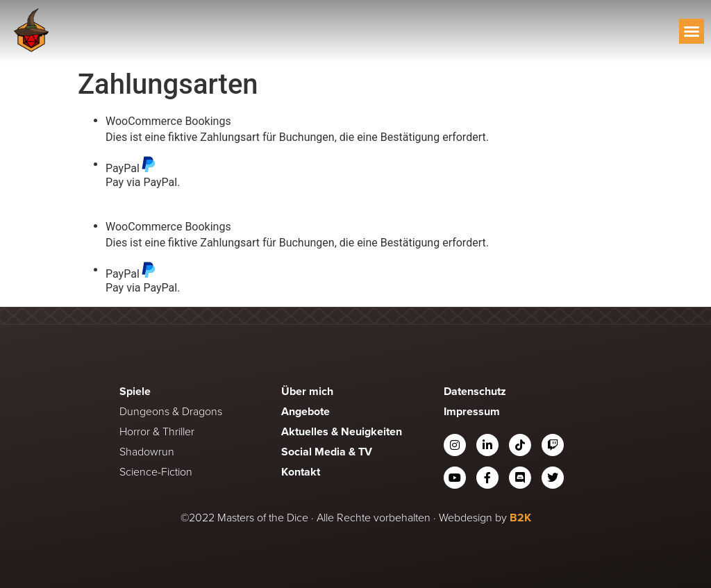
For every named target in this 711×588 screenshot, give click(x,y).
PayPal (131, 165)
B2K (520, 518)
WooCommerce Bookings (168, 121)
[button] (692, 31)
